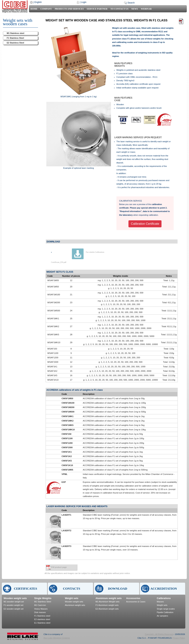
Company (46, 9)
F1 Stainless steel (42, 616)
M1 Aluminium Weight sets (108, 602)
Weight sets (72, 598)
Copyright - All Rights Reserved (159, 634)
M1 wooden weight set (14, 602)
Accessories (133, 598)
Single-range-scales (166, 609)
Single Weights (43, 598)
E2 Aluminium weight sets (107, 609)
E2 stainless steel (42, 619)
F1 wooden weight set (14, 605)
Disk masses (40, 612)
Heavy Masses (41, 609)
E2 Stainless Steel (16, 43)
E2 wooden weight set (14, 609)
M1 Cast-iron (40, 605)
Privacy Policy (179, 638)
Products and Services (69, 9)
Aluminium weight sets (75, 605)
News (135, 9)
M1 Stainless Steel (43, 602)
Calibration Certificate (145, 224)
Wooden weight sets (15, 598)
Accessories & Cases (136, 602)
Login (84, 2)
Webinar (146, 9)
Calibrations (164, 598)
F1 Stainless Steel (16, 38)
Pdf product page (59, 567)
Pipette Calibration (165, 612)
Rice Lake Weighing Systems (57, 638)
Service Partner (97, 9)
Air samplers (163, 616)
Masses (160, 602)
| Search (130, 3)
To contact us (119, 9)
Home (34, 9)
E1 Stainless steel (42, 623)
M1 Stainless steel (16, 33)
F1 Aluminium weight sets (107, 605)
